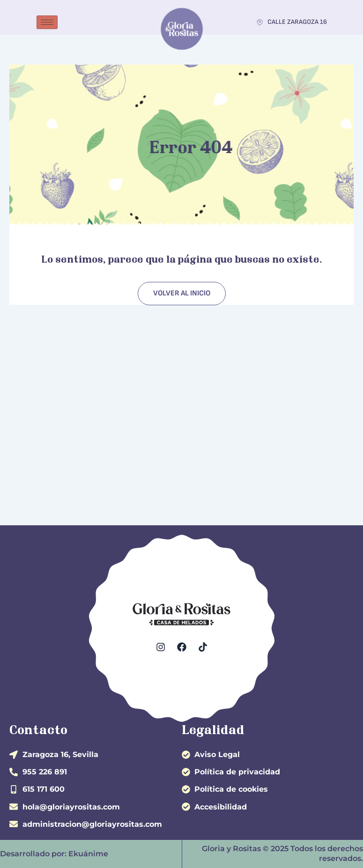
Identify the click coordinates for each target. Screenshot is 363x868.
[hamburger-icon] (47, 22)
